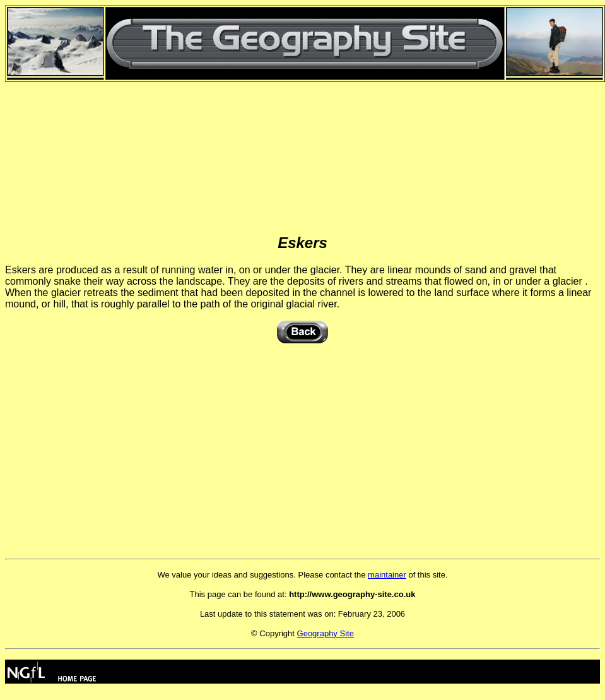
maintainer (387, 575)
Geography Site (326, 633)
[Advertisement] (303, 142)
